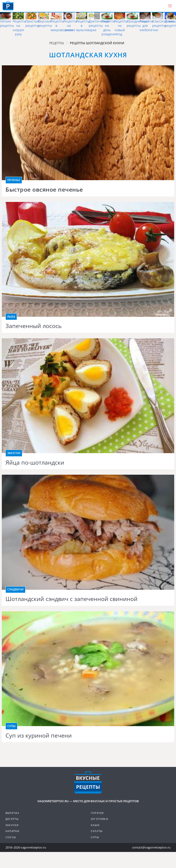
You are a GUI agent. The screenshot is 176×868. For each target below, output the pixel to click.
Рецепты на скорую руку (19, 28)
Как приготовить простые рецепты (8, 6)
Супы (11, 726)
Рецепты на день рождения (109, 28)
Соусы (11, 837)
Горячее (97, 813)
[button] (170, 6)
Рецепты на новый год (121, 28)
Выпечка (12, 813)
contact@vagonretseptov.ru (151, 847)
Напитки (12, 831)
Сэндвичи (15, 589)
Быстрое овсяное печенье (44, 190)
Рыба (11, 317)
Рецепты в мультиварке (86, 25)
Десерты (12, 819)
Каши (95, 825)
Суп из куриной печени (39, 736)
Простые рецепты (32, 23)
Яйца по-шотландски (35, 463)
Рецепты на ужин (70, 25)
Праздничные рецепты (138, 23)
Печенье (14, 180)
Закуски (14, 453)
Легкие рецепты (7, 23)
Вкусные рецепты (45, 23)
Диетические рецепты (99, 23)
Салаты (97, 831)
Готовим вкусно (88, 783)
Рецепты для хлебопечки (149, 25)
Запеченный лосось (34, 326)
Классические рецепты (163, 23)
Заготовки (99, 819)
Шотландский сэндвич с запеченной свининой (71, 599)
